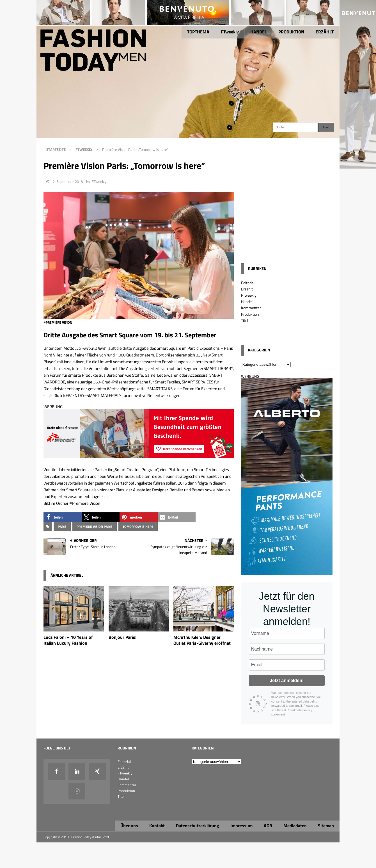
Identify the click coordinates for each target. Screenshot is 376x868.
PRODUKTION (291, 32)
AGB (268, 826)
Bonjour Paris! (122, 637)
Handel (247, 302)
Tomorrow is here (138, 527)
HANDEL (259, 32)
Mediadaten (295, 826)
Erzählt (247, 289)
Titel (245, 320)
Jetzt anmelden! (287, 680)
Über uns (129, 826)
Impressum (241, 826)
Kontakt (157, 826)
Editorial (248, 283)
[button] (63, 517)
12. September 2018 (67, 181)
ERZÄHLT (325, 32)
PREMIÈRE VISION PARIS (95, 527)
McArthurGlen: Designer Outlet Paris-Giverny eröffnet (202, 640)
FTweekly (230, 32)
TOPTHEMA (198, 32)
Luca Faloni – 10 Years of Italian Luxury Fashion (68, 640)
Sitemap (326, 826)
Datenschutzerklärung (198, 826)
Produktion (250, 314)
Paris (62, 527)
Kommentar (251, 308)
